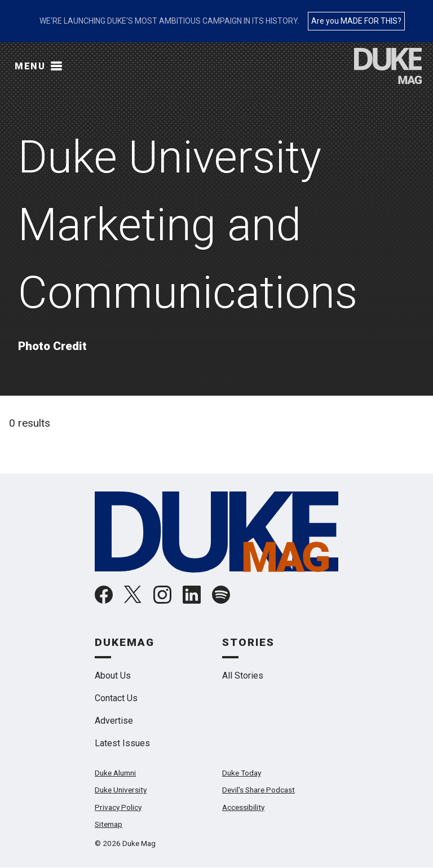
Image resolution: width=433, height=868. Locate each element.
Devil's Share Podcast (259, 790)
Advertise (114, 721)
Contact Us (116, 698)
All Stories (243, 676)
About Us (113, 676)
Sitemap (109, 824)
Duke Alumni (115, 773)
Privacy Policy (118, 807)
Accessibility (243, 807)
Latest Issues (122, 743)
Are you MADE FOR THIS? (356, 21)
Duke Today (242, 773)
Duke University (121, 790)
